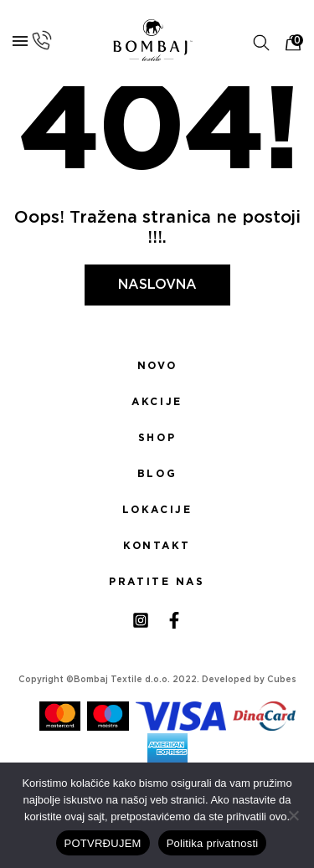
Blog (157, 474)
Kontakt (157, 546)
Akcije (157, 402)
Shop (157, 438)
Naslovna (157, 285)
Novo (157, 366)
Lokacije (157, 510)
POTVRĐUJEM (103, 843)
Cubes (282, 680)
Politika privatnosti (213, 843)
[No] (293, 815)
